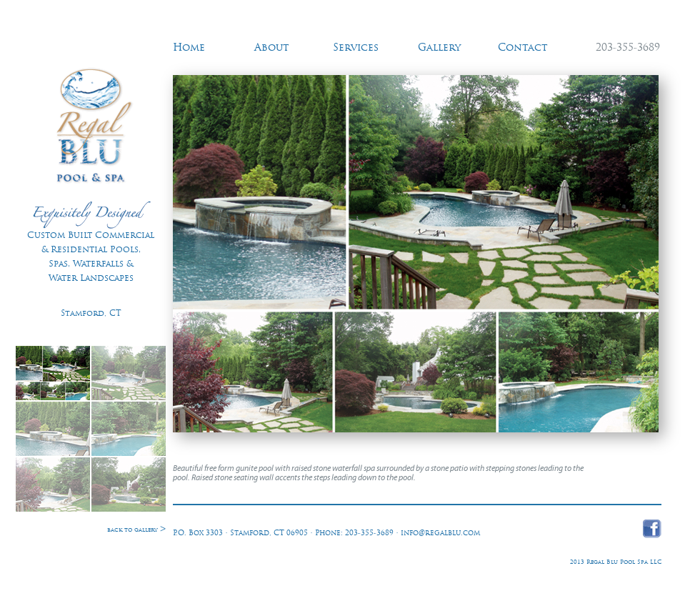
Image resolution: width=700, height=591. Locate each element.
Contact (523, 48)
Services (356, 48)
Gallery (439, 48)
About (272, 48)
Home (189, 48)
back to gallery (136, 530)
